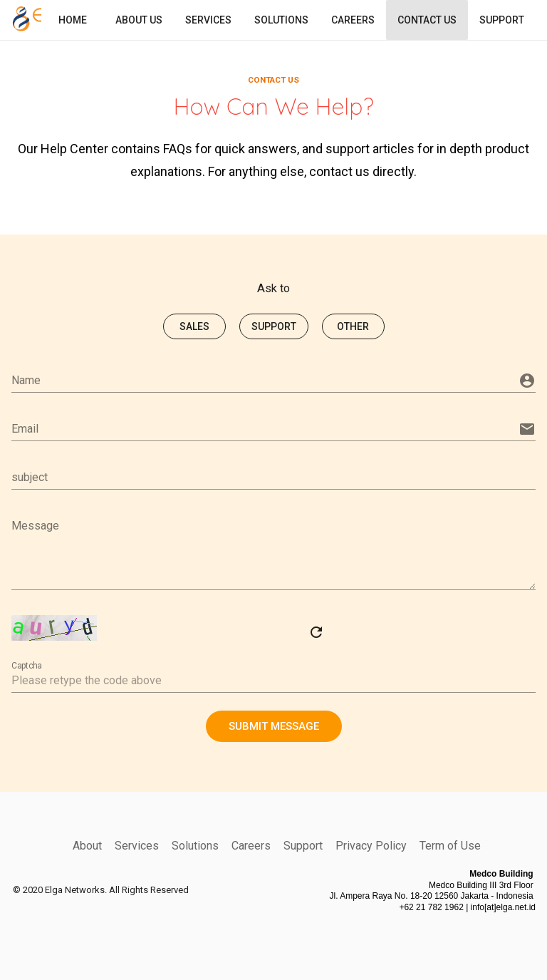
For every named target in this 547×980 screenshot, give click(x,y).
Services (137, 845)
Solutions (195, 845)
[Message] (273, 551)
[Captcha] (273, 680)
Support (303, 845)
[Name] (264, 380)
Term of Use (450, 845)
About (87, 845)
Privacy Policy (371, 845)
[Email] (264, 428)
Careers (251, 845)
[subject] (273, 477)
